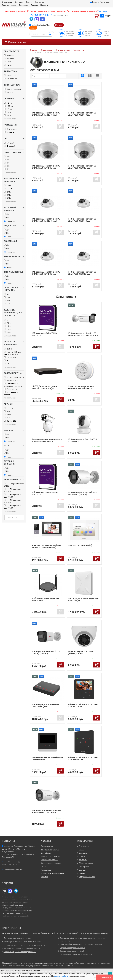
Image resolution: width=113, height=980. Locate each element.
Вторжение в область (11, 393)
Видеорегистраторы (50, 850)
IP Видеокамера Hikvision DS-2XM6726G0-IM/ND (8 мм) (46, 114)
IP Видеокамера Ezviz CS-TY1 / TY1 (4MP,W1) (83, 440)
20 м (7, 332)
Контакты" (103, 11)
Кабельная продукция (51, 856)
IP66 (7, 157)
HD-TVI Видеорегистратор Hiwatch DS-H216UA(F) (45, 387)
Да (6, 214)
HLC (7, 361)
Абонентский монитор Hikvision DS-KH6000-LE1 (84, 758)
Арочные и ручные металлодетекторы (20, 952)
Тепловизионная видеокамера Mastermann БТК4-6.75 (47, 440)
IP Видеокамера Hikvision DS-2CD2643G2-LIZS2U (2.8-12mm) (83, 334)
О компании (7, 2)
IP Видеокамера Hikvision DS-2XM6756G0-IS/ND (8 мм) (46, 273)
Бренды (34, 5)
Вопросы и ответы (87, 877)
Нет (7, 218)
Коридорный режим (14, 377)
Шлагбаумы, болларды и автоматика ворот (22, 941)
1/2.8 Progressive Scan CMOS (12, 507)
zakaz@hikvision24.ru (41, 25)
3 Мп (7, 195)
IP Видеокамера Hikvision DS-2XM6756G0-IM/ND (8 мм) (46, 220)
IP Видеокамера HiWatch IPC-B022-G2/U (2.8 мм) (83, 493)
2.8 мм (8, 115)
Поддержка (23, 5)
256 (7, 301)
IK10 (7, 169)
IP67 (7, 160)
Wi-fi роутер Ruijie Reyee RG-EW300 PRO (46, 599)
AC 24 (8, 418)
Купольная (10, 75)
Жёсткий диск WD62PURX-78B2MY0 (45, 334)
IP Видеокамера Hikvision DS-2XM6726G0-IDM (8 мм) (83, 114)
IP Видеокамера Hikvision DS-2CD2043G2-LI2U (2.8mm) (46, 811)
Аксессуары (46, 870)
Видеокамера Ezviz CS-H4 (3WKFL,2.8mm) (81, 652)
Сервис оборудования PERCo (73, 948)
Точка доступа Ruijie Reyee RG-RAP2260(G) (83, 599)
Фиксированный (12, 89)
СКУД (44, 867)
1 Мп (7, 186)
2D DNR (8, 349)
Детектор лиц (11, 389)
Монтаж (59, 25)
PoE (7, 412)
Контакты (39, 2)
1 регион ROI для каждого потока (12, 353)
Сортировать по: (39, 76)
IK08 (7, 166)
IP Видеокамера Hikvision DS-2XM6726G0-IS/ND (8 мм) (46, 167)
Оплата (29, 2)
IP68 (7, 163)
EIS (7, 364)
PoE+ (7, 415)
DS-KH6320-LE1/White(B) (80, 545)
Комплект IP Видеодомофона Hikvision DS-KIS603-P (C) (46, 546)
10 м (7, 326)
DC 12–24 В (10, 421)
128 (7, 297)
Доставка (19, 2)
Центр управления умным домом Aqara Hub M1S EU (81, 387)
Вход (93, 2)
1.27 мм (9, 106)
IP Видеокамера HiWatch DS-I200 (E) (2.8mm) (46, 652)
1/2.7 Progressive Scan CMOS (12, 501)
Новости (44, 5)
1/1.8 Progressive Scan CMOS (12, 490)
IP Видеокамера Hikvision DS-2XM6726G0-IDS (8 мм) (83, 167)
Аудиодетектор (12, 381)
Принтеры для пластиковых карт (18, 938)
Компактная (11, 79)
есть (7, 294)
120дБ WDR (10, 357)
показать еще (10, 119)
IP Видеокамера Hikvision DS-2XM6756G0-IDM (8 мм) (83, 220)
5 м (7, 320)
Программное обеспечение (53, 873)
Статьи (82, 873)
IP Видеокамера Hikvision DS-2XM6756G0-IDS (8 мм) (83, 273)
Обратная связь (9, 5)
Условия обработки (61, 976)
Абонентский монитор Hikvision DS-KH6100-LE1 (47, 758)
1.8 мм (8, 109)
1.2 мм (8, 103)
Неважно (9, 221)
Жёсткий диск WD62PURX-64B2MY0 (45, 493)
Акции (33, 28)
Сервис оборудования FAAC (72, 951)
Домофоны (46, 853)
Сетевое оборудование (51, 863)
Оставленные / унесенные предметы (13, 385)
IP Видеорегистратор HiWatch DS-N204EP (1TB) (46, 705)
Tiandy (8, 65)
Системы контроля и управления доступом (22, 948)
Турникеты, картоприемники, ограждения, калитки (25, 945)
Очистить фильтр (14, 517)
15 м (7, 329)
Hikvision (9, 56)
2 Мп (7, 192)
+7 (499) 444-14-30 (39, 15)
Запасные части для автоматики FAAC (76, 954)
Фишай (8, 92)
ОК (110, 974)
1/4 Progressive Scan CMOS (14, 485)
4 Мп (7, 198)
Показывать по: (57, 76)
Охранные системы (49, 860)
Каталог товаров (15, 42)
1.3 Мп (8, 189)
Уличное (9, 132)
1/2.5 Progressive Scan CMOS (12, 496)
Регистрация (106, 2)
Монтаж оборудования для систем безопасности (81, 944)
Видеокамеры (47, 846)
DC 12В (8, 408)
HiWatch (9, 59)
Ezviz (7, 62)
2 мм (7, 112)
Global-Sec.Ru (59, 933)
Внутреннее (10, 129)
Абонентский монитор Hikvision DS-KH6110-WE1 (84, 705)
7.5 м (7, 323)
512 (7, 304)
